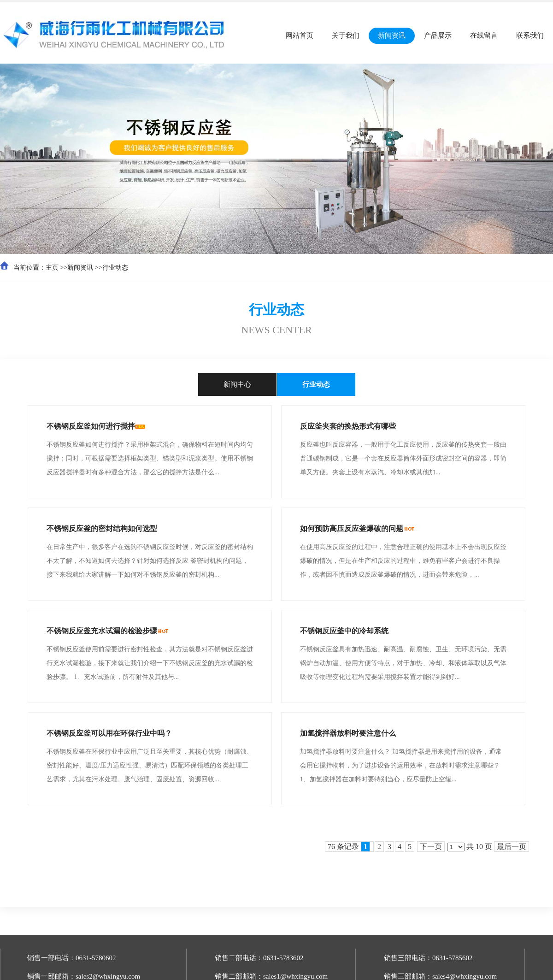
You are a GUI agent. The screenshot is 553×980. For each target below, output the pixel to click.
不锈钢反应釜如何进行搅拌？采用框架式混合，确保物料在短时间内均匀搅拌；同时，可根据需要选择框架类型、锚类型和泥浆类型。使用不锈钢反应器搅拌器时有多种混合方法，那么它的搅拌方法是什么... (150, 458)
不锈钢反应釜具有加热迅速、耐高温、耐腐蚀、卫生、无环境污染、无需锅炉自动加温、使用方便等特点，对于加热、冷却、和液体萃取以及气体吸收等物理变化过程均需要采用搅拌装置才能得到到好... (403, 663)
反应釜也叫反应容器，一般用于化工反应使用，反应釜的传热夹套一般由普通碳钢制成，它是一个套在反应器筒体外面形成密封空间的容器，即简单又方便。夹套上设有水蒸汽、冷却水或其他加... (403, 458)
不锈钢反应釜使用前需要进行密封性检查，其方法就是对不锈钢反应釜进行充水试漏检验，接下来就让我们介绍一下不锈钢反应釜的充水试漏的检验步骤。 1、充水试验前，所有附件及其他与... (150, 663)
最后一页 (512, 847)
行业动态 (115, 268)
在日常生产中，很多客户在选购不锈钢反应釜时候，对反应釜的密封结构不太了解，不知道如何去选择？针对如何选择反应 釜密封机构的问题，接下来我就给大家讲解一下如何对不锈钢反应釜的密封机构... (150, 561)
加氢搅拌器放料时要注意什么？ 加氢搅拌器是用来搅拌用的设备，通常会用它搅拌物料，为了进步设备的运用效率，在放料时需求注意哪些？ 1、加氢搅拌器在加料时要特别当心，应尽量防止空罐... (401, 765)
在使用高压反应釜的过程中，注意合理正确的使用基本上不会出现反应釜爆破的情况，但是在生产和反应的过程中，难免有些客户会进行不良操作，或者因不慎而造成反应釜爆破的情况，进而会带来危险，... (403, 561)
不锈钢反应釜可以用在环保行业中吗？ (109, 733)
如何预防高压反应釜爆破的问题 (352, 528)
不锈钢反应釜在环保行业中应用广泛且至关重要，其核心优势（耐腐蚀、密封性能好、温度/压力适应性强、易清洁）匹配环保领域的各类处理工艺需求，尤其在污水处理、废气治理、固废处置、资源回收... (150, 765)
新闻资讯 (80, 268)
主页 (52, 268)
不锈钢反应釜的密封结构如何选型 (102, 528)
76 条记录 (349, 847)
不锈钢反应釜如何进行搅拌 (91, 426)
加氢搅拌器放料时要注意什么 (348, 733)
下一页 (431, 847)
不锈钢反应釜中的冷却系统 (344, 631)
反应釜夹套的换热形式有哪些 (348, 426)
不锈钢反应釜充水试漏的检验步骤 (102, 631)
